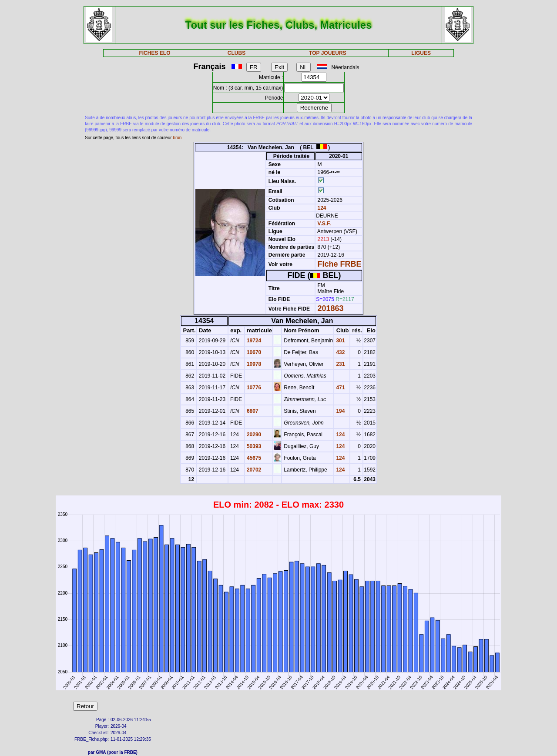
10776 (253, 388)
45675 (253, 458)
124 (321, 208)
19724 (253, 341)
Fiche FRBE (340, 264)
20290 (253, 435)
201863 (331, 308)
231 (340, 364)
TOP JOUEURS (328, 53)
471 (340, 388)
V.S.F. (324, 224)
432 (340, 352)
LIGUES (421, 53)
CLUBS (237, 53)
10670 (253, 352)
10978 (253, 364)
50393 (253, 446)
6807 (252, 411)
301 (340, 341)
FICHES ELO (154, 53)
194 (340, 411)
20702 (253, 470)
